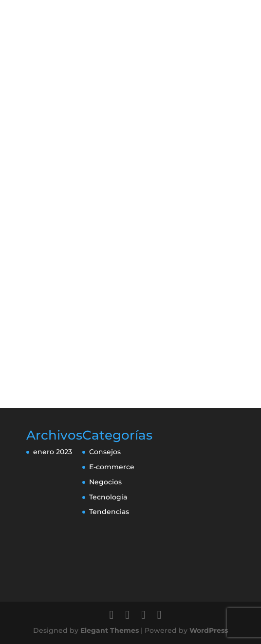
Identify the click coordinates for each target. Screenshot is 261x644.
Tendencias (109, 512)
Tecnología (108, 497)
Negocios (105, 482)
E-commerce (112, 467)
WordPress (209, 630)
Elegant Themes (110, 630)
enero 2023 (53, 452)
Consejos (105, 452)
